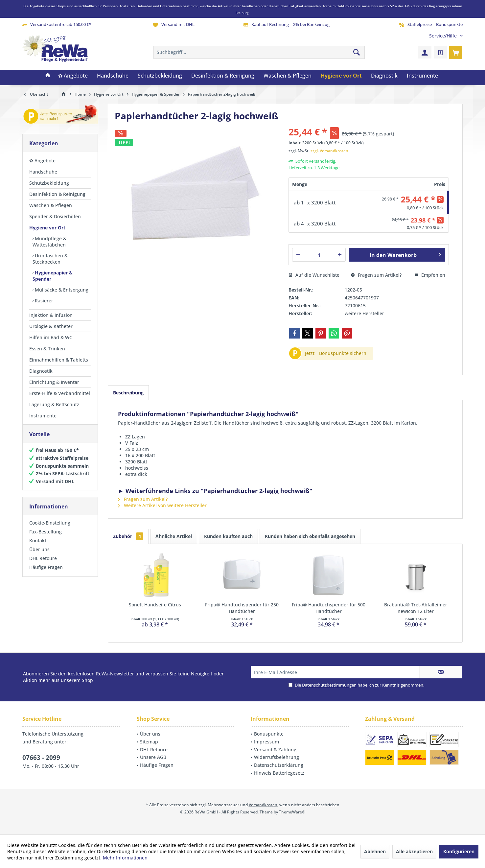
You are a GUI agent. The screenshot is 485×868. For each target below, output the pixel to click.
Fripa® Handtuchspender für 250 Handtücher (242, 608)
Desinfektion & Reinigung (57, 194)
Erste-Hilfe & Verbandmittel (60, 393)
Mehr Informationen (125, 858)
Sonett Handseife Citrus (155, 605)
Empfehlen (430, 275)
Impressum (266, 742)
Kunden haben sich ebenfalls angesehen (310, 536)
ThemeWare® (292, 812)
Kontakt (38, 547)
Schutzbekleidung (49, 183)
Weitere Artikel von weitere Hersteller (162, 505)
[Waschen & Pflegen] (288, 76)
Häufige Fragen (46, 574)
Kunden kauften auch (228, 536)
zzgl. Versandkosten (329, 151)
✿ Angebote (42, 161)
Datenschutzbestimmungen (329, 685)
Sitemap (149, 742)
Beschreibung (128, 393)
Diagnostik (41, 371)
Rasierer (43, 301)
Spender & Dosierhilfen (55, 216)
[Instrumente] (422, 76)
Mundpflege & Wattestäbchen (49, 242)
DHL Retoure (43, 565)
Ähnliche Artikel (174, 536)
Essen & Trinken (47, 349)
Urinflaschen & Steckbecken (50, 259)
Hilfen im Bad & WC (51, 337)
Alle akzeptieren (414, 851)
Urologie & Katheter (51, 326)
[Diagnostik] (384, 76)
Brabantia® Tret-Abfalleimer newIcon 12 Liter (416, 608)
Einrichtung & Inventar (54, 382)
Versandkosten (263, 805)
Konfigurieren (459, 851)
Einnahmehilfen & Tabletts (59, 360)
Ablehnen (375, 851)
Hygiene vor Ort (47, 228)
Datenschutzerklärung (279, 765)
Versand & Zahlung (275, 750)
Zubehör (128, 536)
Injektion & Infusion (51, 315)
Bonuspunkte (269, 734)
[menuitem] (443, 36)
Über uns (39, 556)
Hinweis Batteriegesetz (279, 773)
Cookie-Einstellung (50, 529)
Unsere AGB (153, 757)
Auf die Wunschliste (314, 275)
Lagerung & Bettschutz (54, 404)
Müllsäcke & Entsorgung (61, 290)
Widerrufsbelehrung (277, 757)
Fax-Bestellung (46, 538)
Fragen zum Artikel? (376, 275)
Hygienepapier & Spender (53, 276)
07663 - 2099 (41, 758)
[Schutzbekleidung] (160, 76)
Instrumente (43, 416)
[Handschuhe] (113, 76)
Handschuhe (43, 172)
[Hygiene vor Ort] (341, 76)
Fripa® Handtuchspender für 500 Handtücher (329, 608)
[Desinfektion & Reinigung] (223, 76)
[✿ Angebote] (73, 76)
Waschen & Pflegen (51, 205)
